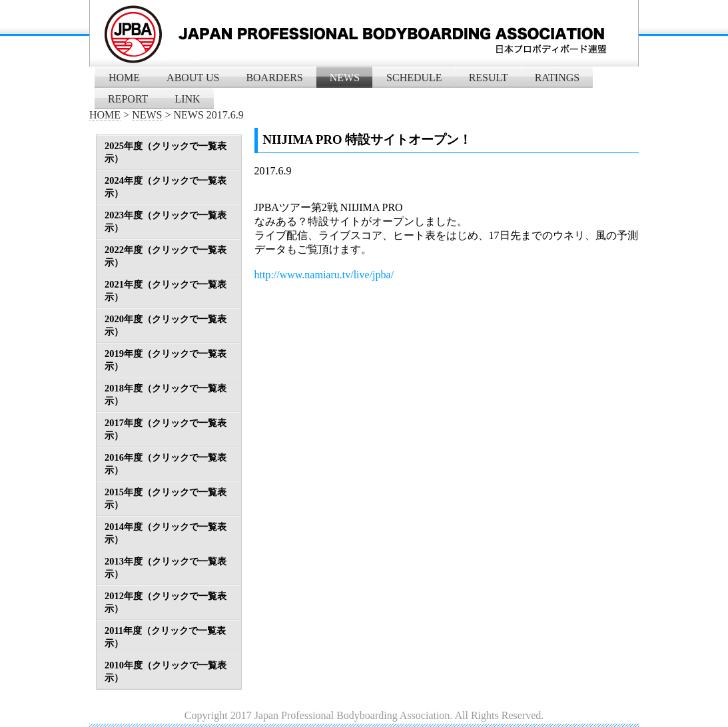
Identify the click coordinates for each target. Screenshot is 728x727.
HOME (124, 78)
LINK (187, 99)
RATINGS (557, 78)
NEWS (345, 78)
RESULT (489, 78)
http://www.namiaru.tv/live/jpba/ (324, 275)
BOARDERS (274, 78)
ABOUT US (193, 78)
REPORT (128, 99)
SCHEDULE (414, 78)
